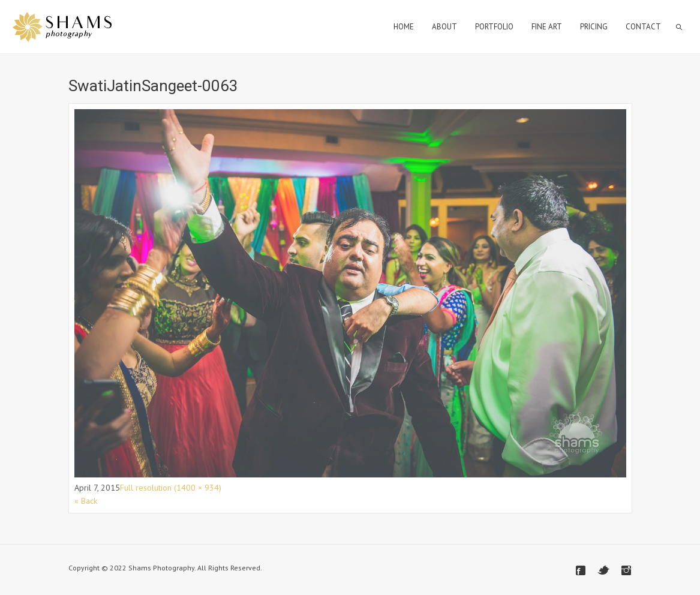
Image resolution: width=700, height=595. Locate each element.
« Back (86, 501)
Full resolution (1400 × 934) (171, 488)
